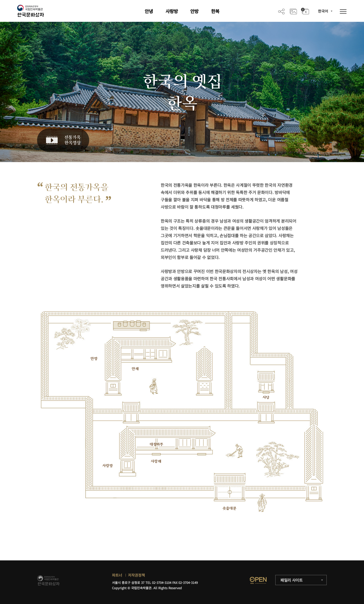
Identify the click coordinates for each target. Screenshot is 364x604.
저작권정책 (136, 575)
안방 (194, 11)
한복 (215, 11)
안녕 (149, 11)
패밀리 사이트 (292, 580)
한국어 (323, 11)
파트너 (117, 575)
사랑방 (172, 11)
